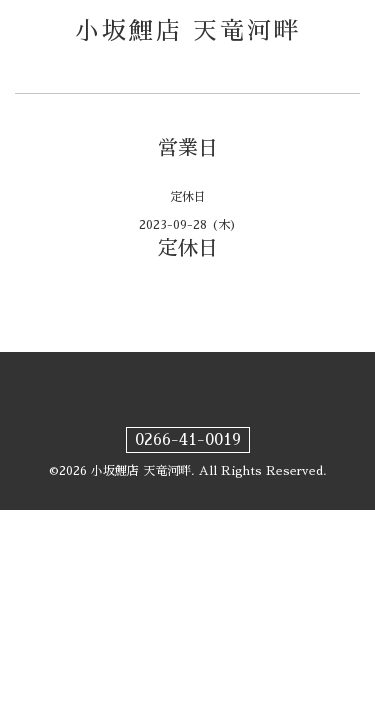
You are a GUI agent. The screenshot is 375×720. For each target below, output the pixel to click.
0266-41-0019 (188, 440)
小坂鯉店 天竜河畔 (188, 31)
